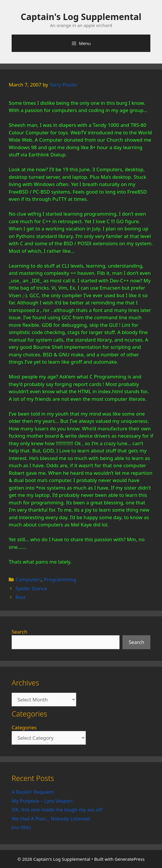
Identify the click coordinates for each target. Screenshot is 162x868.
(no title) (21, 827)
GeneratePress (130, 859)
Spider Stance (31, 588)
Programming (60, 579)
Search (19, 632)
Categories (24, 727)
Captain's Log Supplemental (81, 17)
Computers (28, 579)
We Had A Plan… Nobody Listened (51, 819)
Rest (20, 597)
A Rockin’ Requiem (33, 792)
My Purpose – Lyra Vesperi (42, 801)
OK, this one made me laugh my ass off (57, 810)
